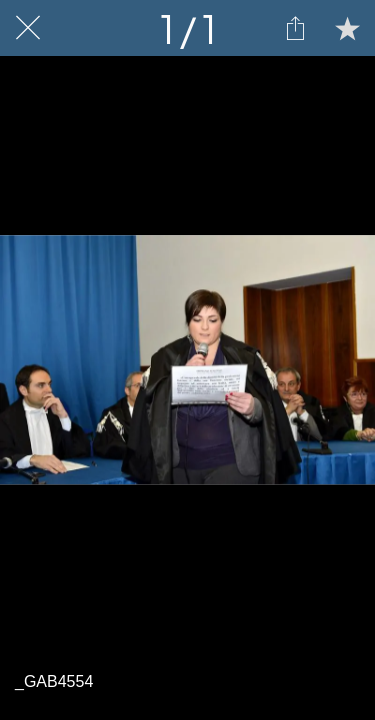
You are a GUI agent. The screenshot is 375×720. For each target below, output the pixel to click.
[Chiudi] (28, 28)
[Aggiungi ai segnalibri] (347, 28)
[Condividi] (295, 28)
